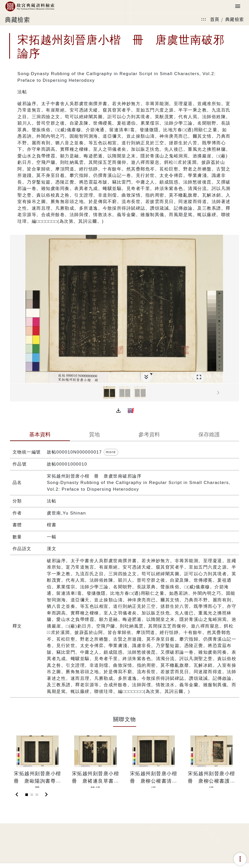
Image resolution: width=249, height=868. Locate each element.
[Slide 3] (37, 795)
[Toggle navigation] (238, 7)
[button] (118, 410)
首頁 (215, 19)
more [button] (111, 452)
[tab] (40, 435)
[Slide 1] (27, 795)
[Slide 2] (32, 795)
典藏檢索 (235, 19)
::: (204, 19)
